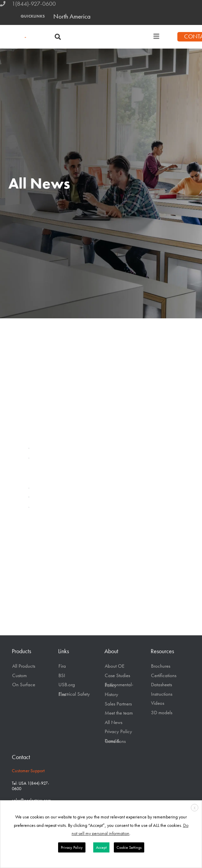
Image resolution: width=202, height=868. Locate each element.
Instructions (162, 694)
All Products (24, 666)
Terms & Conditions (115, 741)
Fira (62, 666)
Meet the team (119, 713)
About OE (115, 666)
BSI (62, 675)
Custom (19, 675)
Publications (32, 480)
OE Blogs (32, 509)
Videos (32, 498)
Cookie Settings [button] (129, 847)
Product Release (32, 470)
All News (32, 448)
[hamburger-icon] (156, 37)
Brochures (161, 666)
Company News (32, 459)
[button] (58, 37)
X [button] (195, 808)
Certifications (164, 675)
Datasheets (161, 685)
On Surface (24, 685)
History (111, 694)
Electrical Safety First (74, 694)
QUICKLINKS (33, 16)
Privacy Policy (118, 731)
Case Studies (117, 675)
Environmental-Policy (119, 685)
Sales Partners (118, 704)
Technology (32, 489)
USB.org (67, 685)
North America (72, 16)
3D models (162, 713)
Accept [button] (101, 847)
